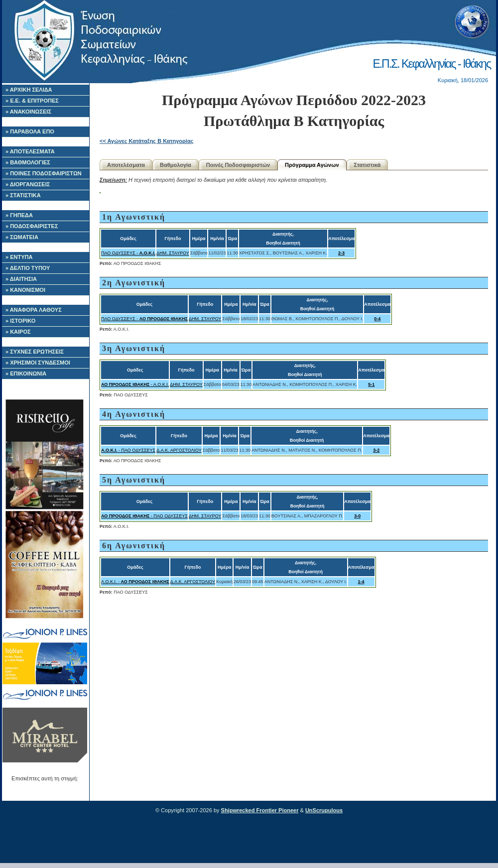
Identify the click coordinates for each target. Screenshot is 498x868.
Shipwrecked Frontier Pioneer (260, 810)
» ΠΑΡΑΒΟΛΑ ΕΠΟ (30, 131)
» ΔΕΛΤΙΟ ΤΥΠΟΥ (28, 268)
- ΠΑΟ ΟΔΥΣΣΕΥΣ (128, 450)
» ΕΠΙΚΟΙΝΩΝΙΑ (26, 373)
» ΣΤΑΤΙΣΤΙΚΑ (23, 195)
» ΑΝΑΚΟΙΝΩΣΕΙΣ (28, 112)
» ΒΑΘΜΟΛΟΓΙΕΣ (28, 162)
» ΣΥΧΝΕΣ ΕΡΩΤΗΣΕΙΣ (35, 352)
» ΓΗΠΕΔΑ (19, 215)
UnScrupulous (324, 810)
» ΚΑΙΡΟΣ (18, 332)
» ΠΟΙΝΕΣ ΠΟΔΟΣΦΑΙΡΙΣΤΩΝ (44, 173)
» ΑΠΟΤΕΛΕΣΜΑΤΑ (30, 151)
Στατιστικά (368, 165)
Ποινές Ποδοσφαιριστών (238, 165)
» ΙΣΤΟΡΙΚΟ (20, 321)
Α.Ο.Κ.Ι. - (135, 582)
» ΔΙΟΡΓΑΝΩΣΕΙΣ (28, 184)
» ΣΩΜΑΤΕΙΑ (22, 237)
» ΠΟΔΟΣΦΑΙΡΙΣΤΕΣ (32, 226)
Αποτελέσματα (126, 165)
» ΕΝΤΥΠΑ (19, 257)
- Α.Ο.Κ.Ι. (135, 384)
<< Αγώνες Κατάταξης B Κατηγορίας (146, 141)
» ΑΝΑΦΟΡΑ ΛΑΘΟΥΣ (34, 310)
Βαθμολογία (176, 165)
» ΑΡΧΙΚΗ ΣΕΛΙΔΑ (29, 90)
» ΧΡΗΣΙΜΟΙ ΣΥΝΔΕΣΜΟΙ (38, 363)
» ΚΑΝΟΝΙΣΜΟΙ (25, 290)
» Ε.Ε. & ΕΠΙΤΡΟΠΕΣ (32, 101)
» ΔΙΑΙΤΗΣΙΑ (21, 279)
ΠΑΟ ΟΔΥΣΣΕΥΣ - (128, 253)
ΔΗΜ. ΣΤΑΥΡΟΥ (173, 253)
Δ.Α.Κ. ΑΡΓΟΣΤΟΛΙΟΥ (179, 450)
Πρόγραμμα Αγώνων (312, 165)
